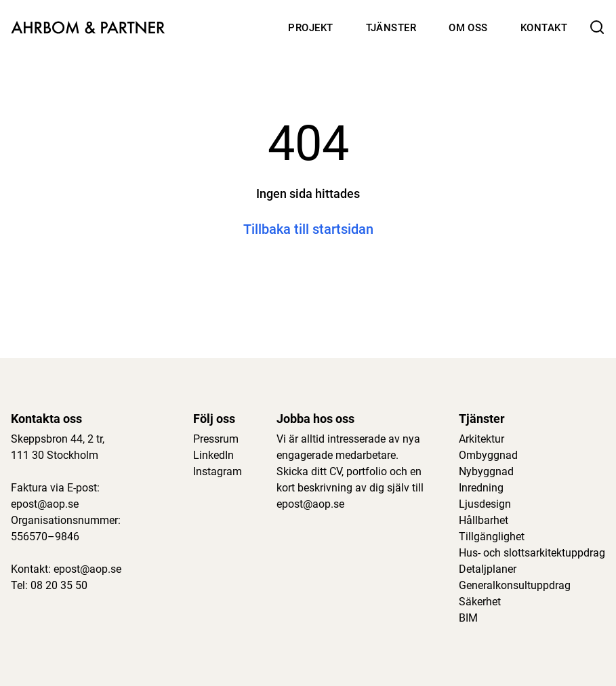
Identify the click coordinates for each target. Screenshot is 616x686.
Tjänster (391, 28)
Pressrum (216, 439)
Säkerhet (480, 602)
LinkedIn (213, 455)
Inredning (481, 488)
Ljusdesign (485, 504)
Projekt (310, 28)
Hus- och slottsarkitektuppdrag (532, 553)
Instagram (218, 471)
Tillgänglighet (492, 537)
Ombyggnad (488, 455)
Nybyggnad (486, 471)
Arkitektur (481, 439)
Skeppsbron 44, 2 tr (57, 439)
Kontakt (544, 28)
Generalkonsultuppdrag (515, 585)
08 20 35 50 (59, 585)
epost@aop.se (45, 504)
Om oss (468, 28)
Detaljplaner (488, 569)
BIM (468, 618)
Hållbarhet (484, 520)
